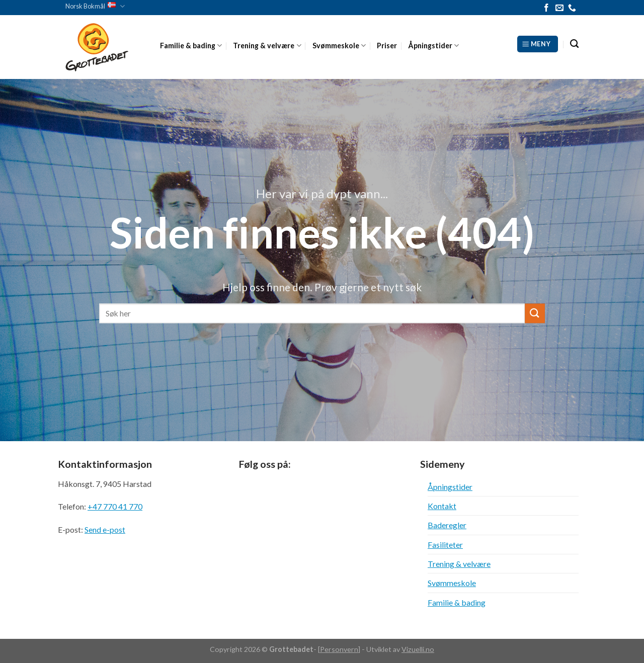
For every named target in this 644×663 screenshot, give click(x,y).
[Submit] (535, 313)
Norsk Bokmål (95, 6)
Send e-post (105, 529)
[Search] (574, 44)
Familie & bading (191, 46)
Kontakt (442, 506)
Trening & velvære (267, 46)
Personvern (339, 649)
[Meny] (538, 44)
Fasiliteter (445, 545)
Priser (387, 46)
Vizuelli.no (418, 649)
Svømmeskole (339, 46)
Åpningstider (433, 46)
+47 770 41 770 (115, 506)
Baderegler (447, 525)
